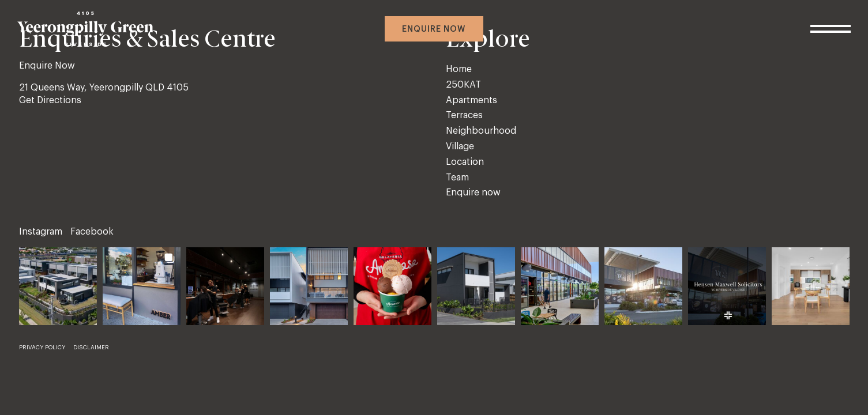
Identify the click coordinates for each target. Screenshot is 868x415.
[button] (58, 286)
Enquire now (434, 29)
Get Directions (50, 100)
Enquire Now (47, 66)
